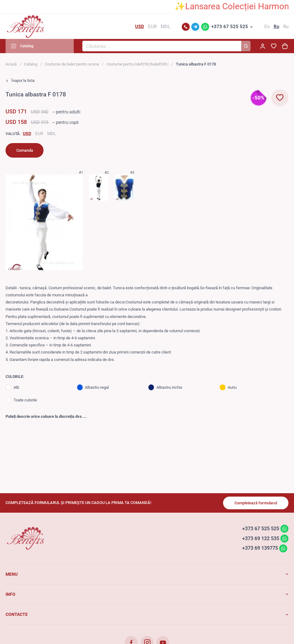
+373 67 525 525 (230, 27)
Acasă (11, 64)
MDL (52, 133)
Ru (286, 27)
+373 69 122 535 (261, 538)
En (267, 27)
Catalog (31, 64)
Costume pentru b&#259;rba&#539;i (137, 64)
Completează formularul (256, 503)
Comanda (25, 150)
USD (27, 133)
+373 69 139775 (260, 548)
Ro (276, 27)
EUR (39, 133)
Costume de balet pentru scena (72, 64)
